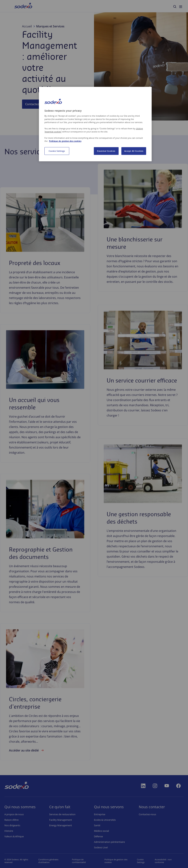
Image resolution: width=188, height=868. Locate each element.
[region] (95, 124)
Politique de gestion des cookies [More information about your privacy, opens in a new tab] (65, 141)
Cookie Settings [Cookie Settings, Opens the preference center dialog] (57, 151)
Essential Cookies (106, 151)
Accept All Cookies (134, 151)
